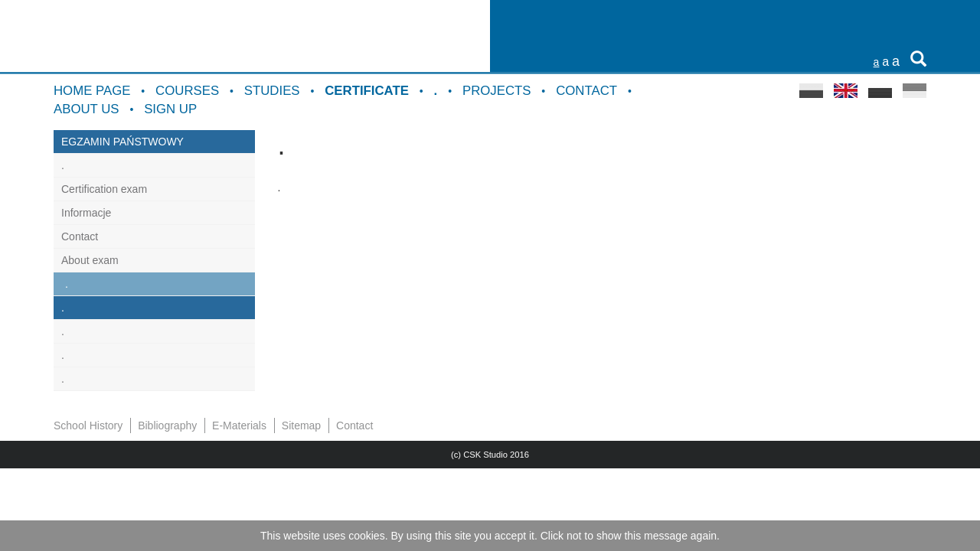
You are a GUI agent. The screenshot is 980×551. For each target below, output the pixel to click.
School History (88, 425)
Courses (187, 91)
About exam (90, 260)
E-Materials (239, 425)
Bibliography (167, 425)
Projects (497, 91)
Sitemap (301, 425)
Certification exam (104, 189)
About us (86, 109)
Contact (586, 91)
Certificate (367, 91)
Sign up (170, 109)
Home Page (92, 91)
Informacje (86, 213)
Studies (272, 91)
